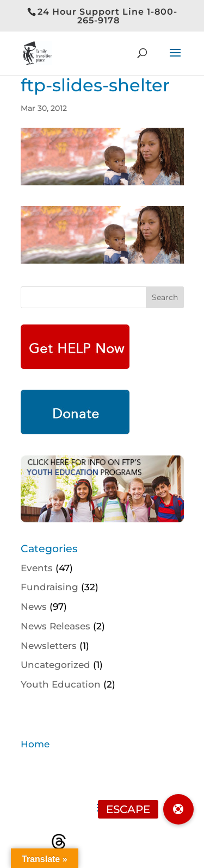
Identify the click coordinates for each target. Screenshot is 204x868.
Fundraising (50, 587)
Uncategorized (55, 665)
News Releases (55, 626)
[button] (178, 809)
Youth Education (61, 684)
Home (35, 744)
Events (37, 568)
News (34, 607)
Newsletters (49, 646)
